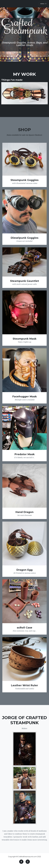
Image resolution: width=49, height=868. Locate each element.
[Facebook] (21, 862)
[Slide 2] (24, 101)
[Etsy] (28, 862)
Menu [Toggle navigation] (43, 4)
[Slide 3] (28, 101)
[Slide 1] (21, 101)
